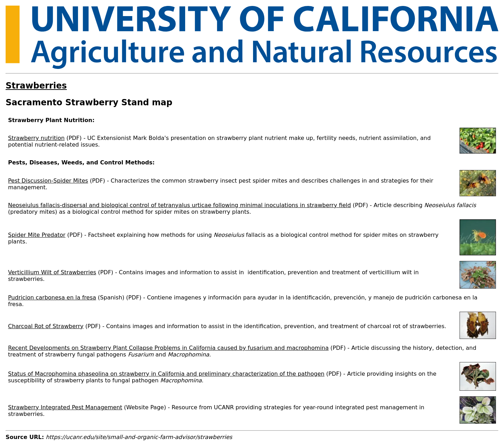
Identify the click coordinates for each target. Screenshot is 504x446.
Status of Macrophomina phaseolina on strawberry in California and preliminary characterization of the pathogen (166, 374)
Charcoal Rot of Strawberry (46, 326)
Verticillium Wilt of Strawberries (52, 272)
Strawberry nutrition (36, 138)
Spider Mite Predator (37, 235)
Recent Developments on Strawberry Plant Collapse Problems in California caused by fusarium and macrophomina (168, 348)
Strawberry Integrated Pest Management (65, 407)
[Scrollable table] (252, 271)
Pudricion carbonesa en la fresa (52, 298)
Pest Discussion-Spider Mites (48, 181)
